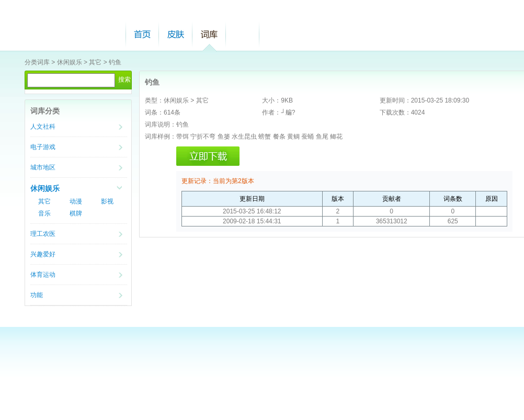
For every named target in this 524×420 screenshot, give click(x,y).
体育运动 (43, 275)
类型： (154, 100)
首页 (142, 34)
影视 (107, 201)
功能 (37, 295)
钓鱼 (115, 62)
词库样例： (161, 137)
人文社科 (43, 127)
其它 (95, 62)
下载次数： (395, 112)
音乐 (44, 213)
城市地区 (43, 167)
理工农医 (43, 234)
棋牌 (76, 213)
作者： (271, 112)
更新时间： (395, 100)
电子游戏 (43, 147)
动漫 (76, 201)
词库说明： (161, 124)
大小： (271, 100)
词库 (209, 34)
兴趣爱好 (43, 254)
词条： (154, 112)
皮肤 (176, 34)
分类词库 (37, 62)
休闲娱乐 (70, 62)
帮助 (243, 34)
